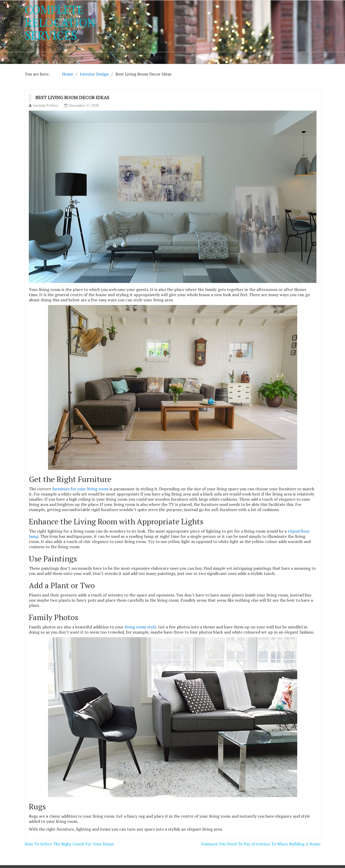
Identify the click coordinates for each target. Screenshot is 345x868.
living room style (140, 627)
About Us (187, 58)
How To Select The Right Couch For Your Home (69, 844)
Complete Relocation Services (60, 22)
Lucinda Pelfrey (46, 105)
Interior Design (67, 58)
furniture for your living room (80, 489)
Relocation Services (114, 58)
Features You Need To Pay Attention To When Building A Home (261, 844)
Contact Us (156, 58)
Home (35, 58)
